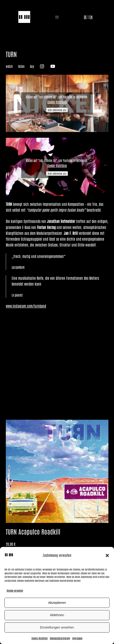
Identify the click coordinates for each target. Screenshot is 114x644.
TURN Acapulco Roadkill (33, 532)
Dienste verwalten (15, 591)
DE (85, 17)
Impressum (77, 638)
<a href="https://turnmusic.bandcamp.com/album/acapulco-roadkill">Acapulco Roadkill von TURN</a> (57, 364)
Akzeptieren (57, 603)
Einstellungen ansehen (57, 627)
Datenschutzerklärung (60, 638)
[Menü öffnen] (57, 17)
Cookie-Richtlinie (40, 638)
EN (91, 17)
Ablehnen (57, 615)
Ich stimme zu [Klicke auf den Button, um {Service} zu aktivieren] (57, 110)
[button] (107, 555)
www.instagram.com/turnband (26, 306)
